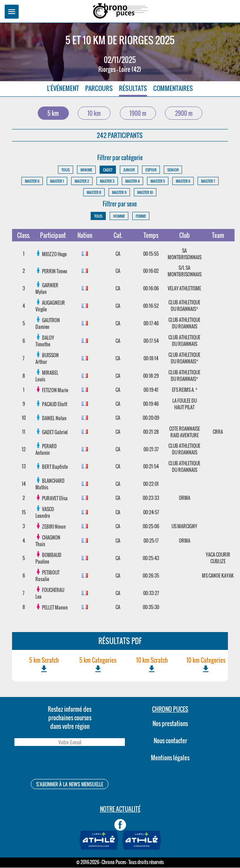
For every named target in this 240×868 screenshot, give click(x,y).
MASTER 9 (119, 193)
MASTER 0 (32, 181)
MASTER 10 (145, 193)
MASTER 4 (132, 181)
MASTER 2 (82, 181)
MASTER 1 (57, 181)
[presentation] (70, 764)
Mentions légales (170, 758)
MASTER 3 (107, 181)
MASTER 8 (94, 193)
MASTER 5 (158, 181)
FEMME (141, 216)
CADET (108, 170)
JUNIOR (129, 170)
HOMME (119, 216)
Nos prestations (170, 724)
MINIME (86, 170)
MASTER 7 (208, 181)
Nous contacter (170, 741)
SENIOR (173, 170)
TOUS (66, 170)
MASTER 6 (183, 181)
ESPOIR (151, 170)
